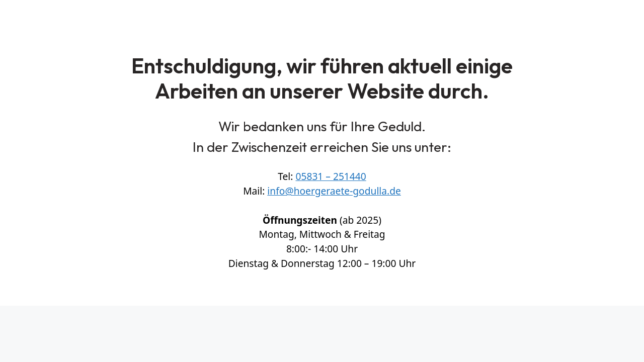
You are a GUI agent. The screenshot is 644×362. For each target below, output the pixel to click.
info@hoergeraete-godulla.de (334, 191)
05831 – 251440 (331, 176)
